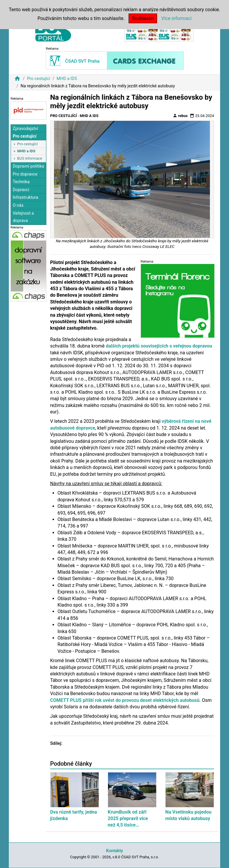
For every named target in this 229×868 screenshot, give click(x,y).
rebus (180, 116)
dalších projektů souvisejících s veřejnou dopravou (159, 346)
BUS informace (30, 158)
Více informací (176, 18)
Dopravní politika (28, 166)
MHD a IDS (67, 79)
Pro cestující (39, 79)
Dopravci (21, 190)
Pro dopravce (25, 174)
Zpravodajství (25, 129)
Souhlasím (143, 18)
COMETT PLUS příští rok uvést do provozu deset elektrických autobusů (125, 700)
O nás (18, 205)
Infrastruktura (25, 197)
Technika (21, 182)
